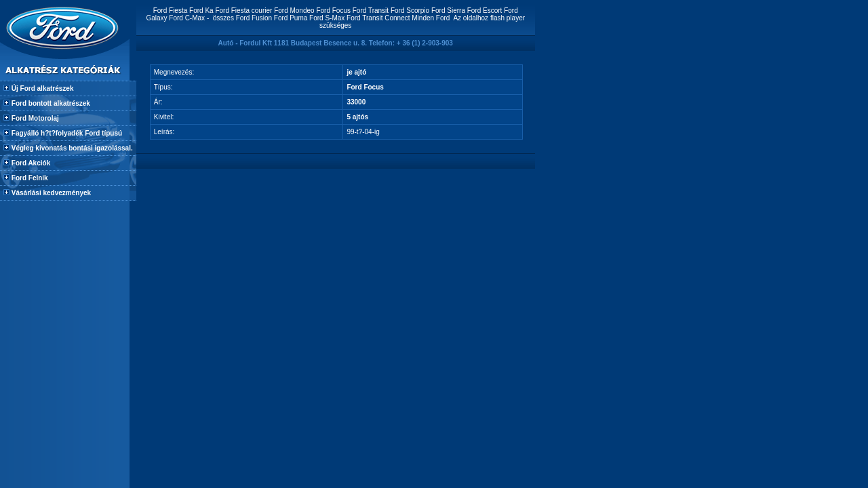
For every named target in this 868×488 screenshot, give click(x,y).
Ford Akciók (30, 163)
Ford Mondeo (294, 11)
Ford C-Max (187, 18)
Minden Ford (431, 18)
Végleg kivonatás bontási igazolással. (71, 148)
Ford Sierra (448, 11)
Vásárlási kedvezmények (50, 193)
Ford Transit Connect (378, 18)
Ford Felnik (29, 178)
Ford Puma (291, 18)
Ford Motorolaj (34, 118)
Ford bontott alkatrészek (50, 103)
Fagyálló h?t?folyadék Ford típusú (66, 133)
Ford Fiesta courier (243, 11)
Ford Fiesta (171, 11)
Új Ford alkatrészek (41, 88)
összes (223, 18)
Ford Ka (201, 11)
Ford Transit (371, 11)
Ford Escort (485, 11)
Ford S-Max (327, 18)
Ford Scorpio (410, 11)
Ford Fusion (254, 18)
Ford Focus (333, 11)
